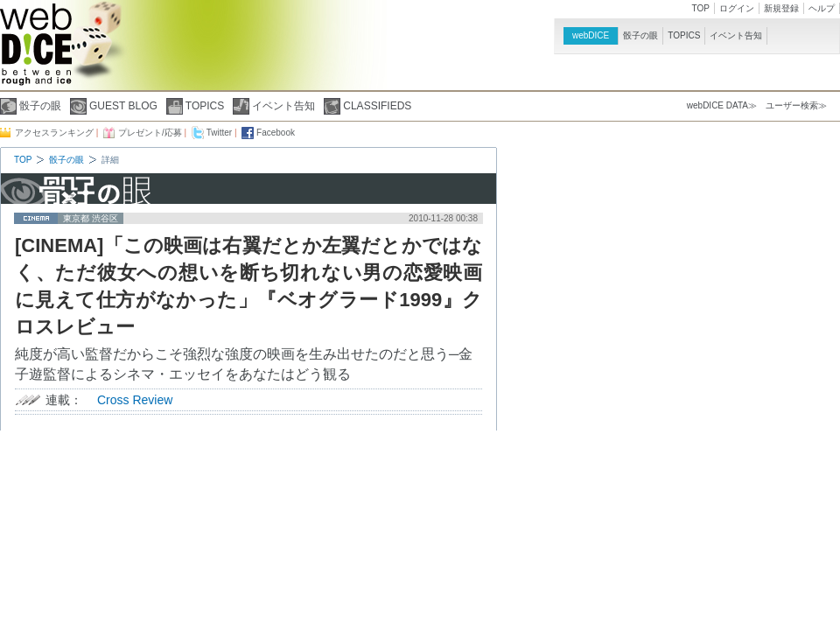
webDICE (591, 35)
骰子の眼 (640, 35)
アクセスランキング (54, 133)
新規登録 (781, 8)
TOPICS (684, 35)
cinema (36, 218)
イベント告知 (736, 35)
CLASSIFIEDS (377, 106)
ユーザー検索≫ (796, 105)
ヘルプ (822, 8)
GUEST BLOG (123, 106)
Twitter (219, 133)
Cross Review (135, 400)
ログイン (737, 8)
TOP (701, 8)
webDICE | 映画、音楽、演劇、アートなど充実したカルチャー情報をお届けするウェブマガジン (36, 51)
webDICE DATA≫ (722, 105)
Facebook (276, 133)
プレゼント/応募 (150, 133)
